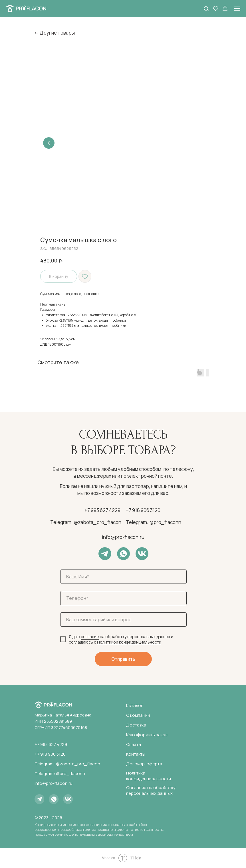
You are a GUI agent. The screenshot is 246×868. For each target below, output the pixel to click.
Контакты (136, 754)
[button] (206, 8)
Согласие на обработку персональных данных (151, 790)
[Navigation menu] (237, 9)
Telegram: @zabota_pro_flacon (86, 522)
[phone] (123, 598)
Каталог (135, 705)
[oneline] (123, 620)
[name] (123, 577)
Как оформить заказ (147, 735)
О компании (138, 715)
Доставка (136, 725)
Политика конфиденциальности (149, 776)
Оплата (134, 744)
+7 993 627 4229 (102, 510)
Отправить (123, 659)
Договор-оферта (144, 764)
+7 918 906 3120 (143, 510)
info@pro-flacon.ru (123, 537)
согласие (90, 637)
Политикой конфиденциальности (129, 642)
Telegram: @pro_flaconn (154, 522)
